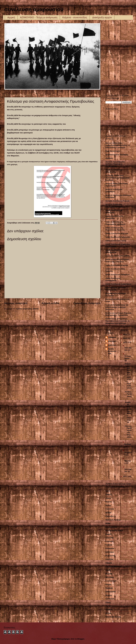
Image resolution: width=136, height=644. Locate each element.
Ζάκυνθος (110, 516)
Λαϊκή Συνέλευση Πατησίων (117, 275)
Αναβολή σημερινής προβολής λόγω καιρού (128, 412)
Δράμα (108, 513)
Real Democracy (113, 151)
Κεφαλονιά (110, 556)
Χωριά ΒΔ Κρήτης (113, 617)
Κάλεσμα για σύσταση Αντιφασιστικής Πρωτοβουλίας (128, 376)
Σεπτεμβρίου (128, 357)
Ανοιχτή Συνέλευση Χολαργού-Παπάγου (114, 206)
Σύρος (108, 602)
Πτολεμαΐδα (110, 592)
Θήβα (108, 523)
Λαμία (108, 570)
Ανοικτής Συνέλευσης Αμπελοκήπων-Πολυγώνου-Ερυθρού (118, 178)
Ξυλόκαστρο (111, 581)
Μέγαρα (109, 574)
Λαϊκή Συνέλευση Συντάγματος (113, 279)
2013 (126, 338)
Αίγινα (108, 498)
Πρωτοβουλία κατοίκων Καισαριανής (116, 289)
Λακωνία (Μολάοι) (113, 566)
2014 (126, 334)
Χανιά (108, 613)
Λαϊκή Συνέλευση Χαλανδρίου (118, 284)
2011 (126, 476)
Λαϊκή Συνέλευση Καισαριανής (113, 251)
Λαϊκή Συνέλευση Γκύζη (116, 241)
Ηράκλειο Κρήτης (113, 520)
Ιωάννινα (109, 538)
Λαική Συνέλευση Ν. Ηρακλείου (114, 211)
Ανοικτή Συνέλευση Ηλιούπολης (114, 171)
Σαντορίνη (110, 599)
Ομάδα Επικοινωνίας (112, 351)
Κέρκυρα (109, 541)
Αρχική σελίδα (50, 303)
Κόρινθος (109, 559)
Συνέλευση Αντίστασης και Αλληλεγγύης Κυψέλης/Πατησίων (117, 307)
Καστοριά (110, 552)
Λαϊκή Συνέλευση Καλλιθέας (118, 256)
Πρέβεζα (109, 588)
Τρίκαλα (109, 610)
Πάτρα (108, 584)
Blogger (81, 639)
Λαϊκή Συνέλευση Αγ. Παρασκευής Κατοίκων (115, 223)
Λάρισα (109, 563)
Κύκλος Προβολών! (128, 395)
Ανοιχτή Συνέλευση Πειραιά (117, 201)
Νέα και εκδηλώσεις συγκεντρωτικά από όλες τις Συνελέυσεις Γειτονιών (118, 145)
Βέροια (108, 502)
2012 (126, 342)
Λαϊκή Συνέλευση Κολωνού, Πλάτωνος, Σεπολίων (117, 261)
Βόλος (108, 505)
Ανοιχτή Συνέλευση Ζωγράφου (114, 190)
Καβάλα (109, 545)
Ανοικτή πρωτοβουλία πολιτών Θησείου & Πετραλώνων (115, 164)
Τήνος (108, 606)
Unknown (112, 337)
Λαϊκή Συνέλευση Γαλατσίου (118, 237)
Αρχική (11, 17)
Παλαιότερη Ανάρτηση (87, 303)
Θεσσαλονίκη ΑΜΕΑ (114, 531)
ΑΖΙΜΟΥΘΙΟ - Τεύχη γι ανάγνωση (39, 17)
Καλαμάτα (110, 548)
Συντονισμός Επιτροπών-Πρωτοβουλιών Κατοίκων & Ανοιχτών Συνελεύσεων (117, 321)
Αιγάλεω (109, 158)
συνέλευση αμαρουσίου (34, 9)
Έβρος (108, 495)
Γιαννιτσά (110, 509)
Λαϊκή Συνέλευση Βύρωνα (117, 233)
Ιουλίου (128, 444)
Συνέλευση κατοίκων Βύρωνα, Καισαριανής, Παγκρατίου (119, 314)
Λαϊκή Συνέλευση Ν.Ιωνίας (117, 265)
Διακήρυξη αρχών (102, 17)
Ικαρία (108, 534)
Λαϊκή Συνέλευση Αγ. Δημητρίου (114, 217)
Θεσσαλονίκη (111, 527)
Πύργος (109, 595)
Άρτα (108, 491)
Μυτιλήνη (110, 577)
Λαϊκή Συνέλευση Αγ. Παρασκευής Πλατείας (115, 229)
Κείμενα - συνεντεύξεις (75, 17)
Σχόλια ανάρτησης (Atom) (27, 309)
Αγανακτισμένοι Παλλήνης (117, 155)
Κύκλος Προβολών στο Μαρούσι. (128, 432)
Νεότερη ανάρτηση (16, 303)
